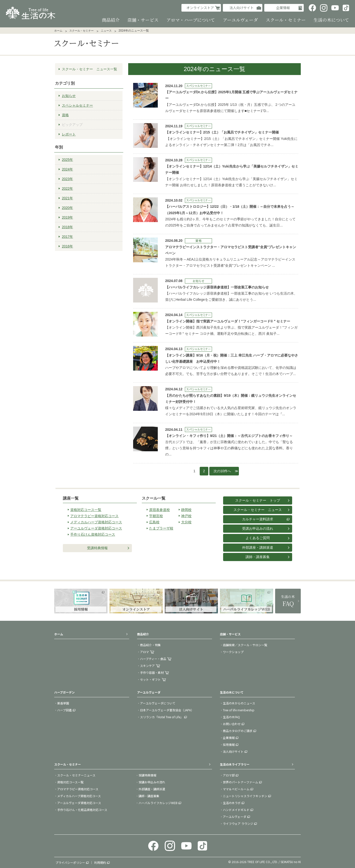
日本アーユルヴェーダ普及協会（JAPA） (167, 710)
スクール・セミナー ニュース (258, 510)
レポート (69, 134)
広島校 (154, 522)
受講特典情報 (97, 548)
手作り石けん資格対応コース (93, 534)
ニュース (106, 31)
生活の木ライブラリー (235, 764)
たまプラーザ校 (161, 528)
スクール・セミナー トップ (258, 500)
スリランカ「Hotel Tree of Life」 (162, 717)
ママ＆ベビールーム (236, 789)
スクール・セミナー (81, 31)
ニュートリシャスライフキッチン (245, 796)
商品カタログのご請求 (238, 731)
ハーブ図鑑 (64, 710)
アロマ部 (229, 775)
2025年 (67, 160)
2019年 (67, 217)
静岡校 (186, 510)
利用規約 (100, 862)
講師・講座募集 (258, 557)
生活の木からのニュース (239, 703)
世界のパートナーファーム (240, 782)
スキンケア (147, 666)
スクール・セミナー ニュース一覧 (89, 69)
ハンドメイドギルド (236, 810)
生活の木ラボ (232, 803)
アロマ (144, 652)
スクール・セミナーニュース (76, 775)
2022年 (67, 189)
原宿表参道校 (160, 510)
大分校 (186, 522)
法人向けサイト (242, 8)
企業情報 (283, 8)
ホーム (58, 31)
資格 (65, 115)
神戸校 (186, 516)
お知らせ (69, 96)
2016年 (67, 246)
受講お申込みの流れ (258, 528)
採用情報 (229, 745)
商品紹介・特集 (150, 645)
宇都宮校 (156, 516)
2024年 (67, 169)
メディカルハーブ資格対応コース (96, 522)
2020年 (67, 208)
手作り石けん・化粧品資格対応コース (82, 810)
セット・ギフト (150, 679)
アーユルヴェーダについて (158, 703)
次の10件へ (222, 471)
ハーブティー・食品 (153, 659)
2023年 (67, 179)
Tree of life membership (239, 710)
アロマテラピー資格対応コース (94, 516)
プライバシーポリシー (70, 862)
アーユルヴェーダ (235, 817)
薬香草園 (63, 703)
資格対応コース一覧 (86, 510)
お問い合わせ (232, 724)
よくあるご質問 (258, 538)
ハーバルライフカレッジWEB (158, 803)
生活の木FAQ (231, 717)
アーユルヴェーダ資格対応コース (96, 528)
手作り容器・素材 (152, 672)
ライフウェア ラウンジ (238, 823)
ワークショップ (233, 652)
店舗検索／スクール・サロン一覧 (245, 645)
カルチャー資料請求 (258, 519)
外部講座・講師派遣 (258, 547)
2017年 (67, 237)
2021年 (67, 198)
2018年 (67, 227)
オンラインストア (200, 8)
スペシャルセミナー (77, 105)
